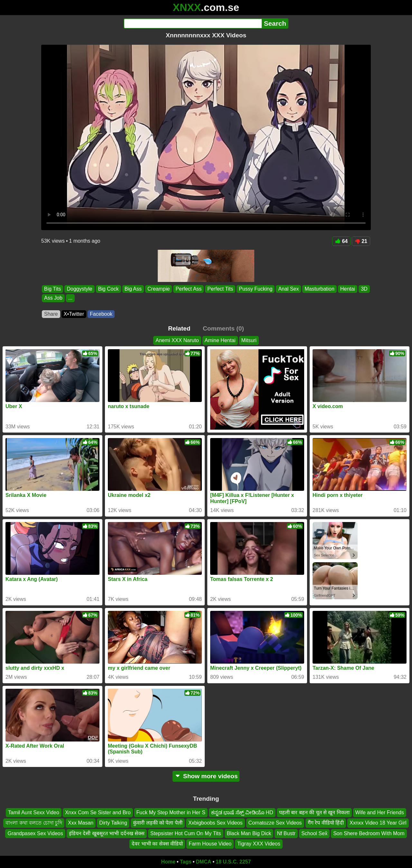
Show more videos (206, 776)
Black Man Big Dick (249, 833)
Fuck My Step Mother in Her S (171, 812)
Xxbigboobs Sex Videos (215, 823)
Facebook (101, 314)
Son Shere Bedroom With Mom (369, 833)
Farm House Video (210, 844)
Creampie (159, 289)
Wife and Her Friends (380, 812)
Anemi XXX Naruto (177, 340)
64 (341, 241)
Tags (186, 862)
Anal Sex (288, 289)
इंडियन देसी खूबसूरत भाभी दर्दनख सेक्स (107, 833)
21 (361, 241)
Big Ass (133, 289)
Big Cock (108, 289)
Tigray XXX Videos (259, 844)
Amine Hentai (220, 340)
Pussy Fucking (256, 289)
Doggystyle (79, 289)
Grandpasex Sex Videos (35, 833)
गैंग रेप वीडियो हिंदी (326, 823)
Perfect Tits (220, 289)
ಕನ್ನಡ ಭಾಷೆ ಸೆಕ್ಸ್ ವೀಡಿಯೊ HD (242, 812)
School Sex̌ (314, 833)
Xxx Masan (81, 823)
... (70, 298)
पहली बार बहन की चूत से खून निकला (314, 812)
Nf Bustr (286, 833)
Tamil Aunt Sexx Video (34, 812)
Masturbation (319, 289)
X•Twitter (74, 314)
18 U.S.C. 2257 (233, 862)
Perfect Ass (188, 289)
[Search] (193, 23)
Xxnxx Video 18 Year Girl (378, 823)
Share (51, 314)
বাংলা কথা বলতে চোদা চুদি (34, 823)
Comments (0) (223, 328)
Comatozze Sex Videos (275, 823)
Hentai (348, 289)
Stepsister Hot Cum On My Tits (186, 833)
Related (179, 328)
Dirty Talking (113, 823)
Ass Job (53, 298)
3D (364, 289)
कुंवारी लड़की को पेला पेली (158, 823)
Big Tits (52, 289)
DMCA (203, 862)
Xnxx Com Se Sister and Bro (98, 812)
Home (168, 862)
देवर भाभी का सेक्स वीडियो (157, 844)
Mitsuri (249, 340)
